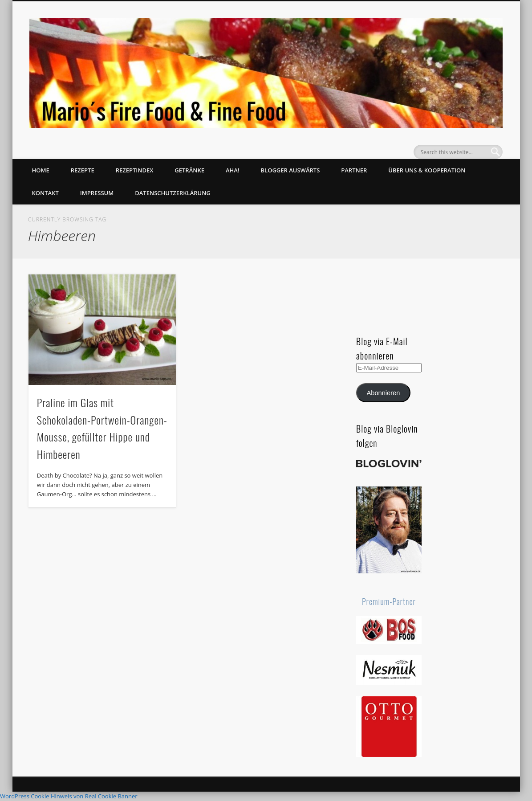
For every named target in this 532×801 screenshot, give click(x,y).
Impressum (97, 193)
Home (41, 170)
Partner (354, 170)
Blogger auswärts (290, 170)
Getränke (189, 170)
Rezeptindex (135, 170)
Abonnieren (384, 393)
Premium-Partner (389, 601)
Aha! (233, 170)
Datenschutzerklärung (173, 193)
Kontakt (45, 193)
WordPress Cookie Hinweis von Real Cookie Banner (69, 796)
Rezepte (83, 170)
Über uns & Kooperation (427, 170)
